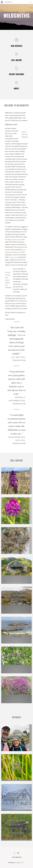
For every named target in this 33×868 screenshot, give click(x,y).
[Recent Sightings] (16, 69)
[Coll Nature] (16, 55)
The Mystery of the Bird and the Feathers (17, 659)
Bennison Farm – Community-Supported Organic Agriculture (16, 826)
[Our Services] (16, 41)
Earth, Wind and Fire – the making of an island (16, 600)
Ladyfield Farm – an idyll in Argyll (17, 797)
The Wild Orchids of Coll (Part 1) (16, 510)
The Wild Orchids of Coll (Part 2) (16, 480)
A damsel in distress (16, 767)
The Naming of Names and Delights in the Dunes (17, 629)
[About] (16, 83)
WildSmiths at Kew (16, 737)
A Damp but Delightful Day (16, 689)
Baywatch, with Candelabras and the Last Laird (16, 570)
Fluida (16, 863)
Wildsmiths (8, 2)
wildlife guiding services (14, 239)
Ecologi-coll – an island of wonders (16, 540)
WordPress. (22, 863)
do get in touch (14, 257)
